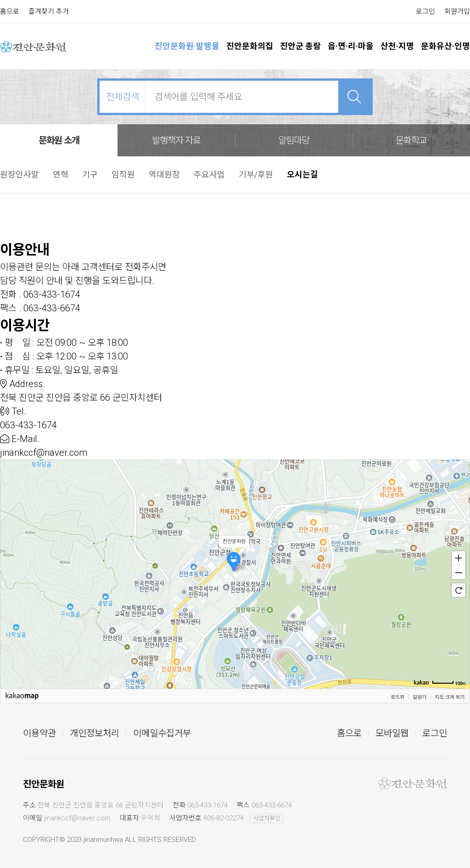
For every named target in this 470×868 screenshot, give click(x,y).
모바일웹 (392, 733)
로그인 (425, 11)
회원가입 (457, 11)
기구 (90, 174)
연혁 (61, 174)
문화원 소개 (59, 140)
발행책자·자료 (176, 140)
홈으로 (10, 11)
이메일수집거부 (162, 733)
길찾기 (420, 697)
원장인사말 (20, 174)
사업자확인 (267, 818)
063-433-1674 (207, 805)
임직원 (123, 174)
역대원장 (164, 174)
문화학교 (411, 140)
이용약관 (39, 733)
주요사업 (209, 174)
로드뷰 (397, 697)
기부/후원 (256, 174)
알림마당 (294, 140)
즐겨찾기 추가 (49, 11)
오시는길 (302, 174)
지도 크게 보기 (450, 697)
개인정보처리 (95, 733)
